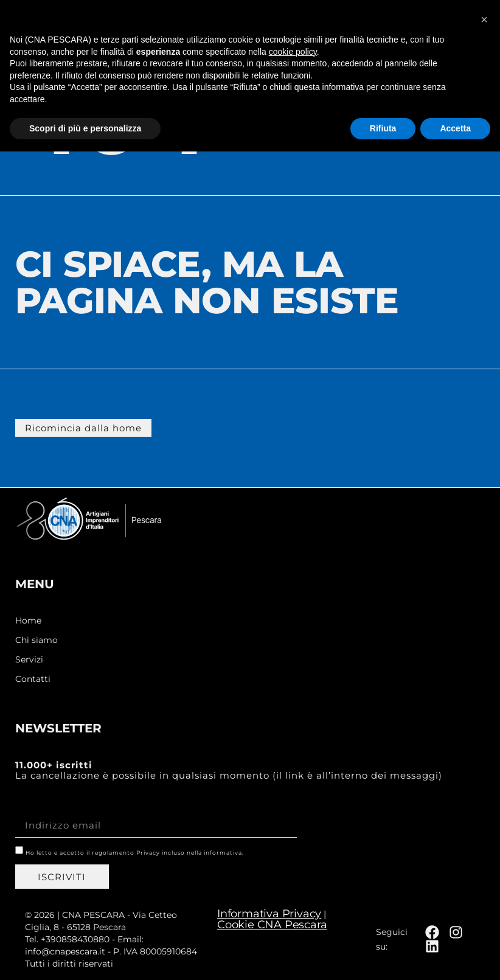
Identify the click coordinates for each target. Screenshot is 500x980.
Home (28, 621)
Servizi (29, 660)
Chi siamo (36, 640)
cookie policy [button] (293, 880)
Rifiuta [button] (383, 956)
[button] (473, 22)
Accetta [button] (455, 956)
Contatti (33, 679)
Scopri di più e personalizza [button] (85, 956)
